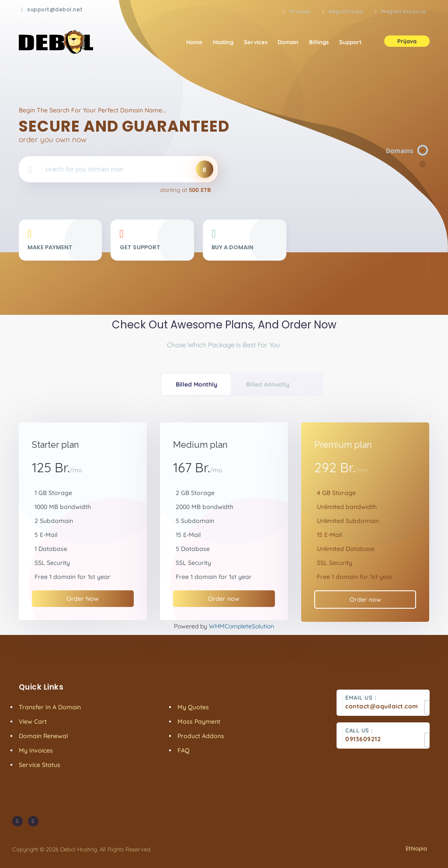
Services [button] (255, 42)
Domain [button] (288, 42)
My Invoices (36, 750)
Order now (224, 599)
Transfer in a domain (50, 707)
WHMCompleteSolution (241, 626)
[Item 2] (423, 164)
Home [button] (194, 42)
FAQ (184, 750)
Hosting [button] (223, 42)
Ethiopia (415, 848)
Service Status (40, 765)
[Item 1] (423, 151)
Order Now (83, 599)
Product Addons (201, 736)
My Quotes (193, 707)
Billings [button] (319, 42)
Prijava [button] (407, 41)
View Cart (33, 722)
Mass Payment (199, 722)
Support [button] (350, 42)
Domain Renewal (43, 736)
